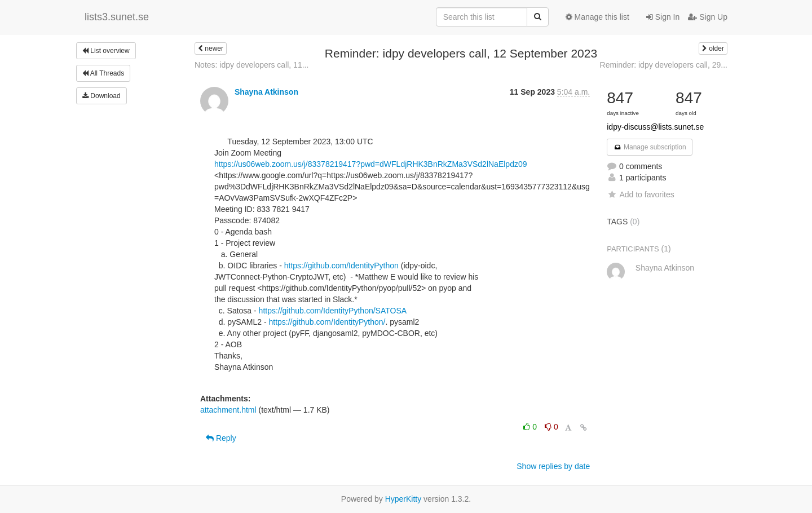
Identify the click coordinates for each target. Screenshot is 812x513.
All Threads (103, 73)
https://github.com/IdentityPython (341, 266)
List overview (106, 51)
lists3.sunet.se (117, 17)
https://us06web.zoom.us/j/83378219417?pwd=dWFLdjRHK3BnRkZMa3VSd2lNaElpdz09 (371, 164)
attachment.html (228, 410)
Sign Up (708, 17)
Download (101, 96)
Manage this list (597, 17)
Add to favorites (640, 194)
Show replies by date (553, 466)
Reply (221, 438)
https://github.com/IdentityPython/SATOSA (333, 311)
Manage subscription (650, 147)
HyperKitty (403, 499)
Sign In (663, 17)
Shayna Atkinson (266, 92)
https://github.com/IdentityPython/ (327, 322)
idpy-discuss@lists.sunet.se (655, 127)
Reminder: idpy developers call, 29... (664, 65)
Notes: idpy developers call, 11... (251, 65)
